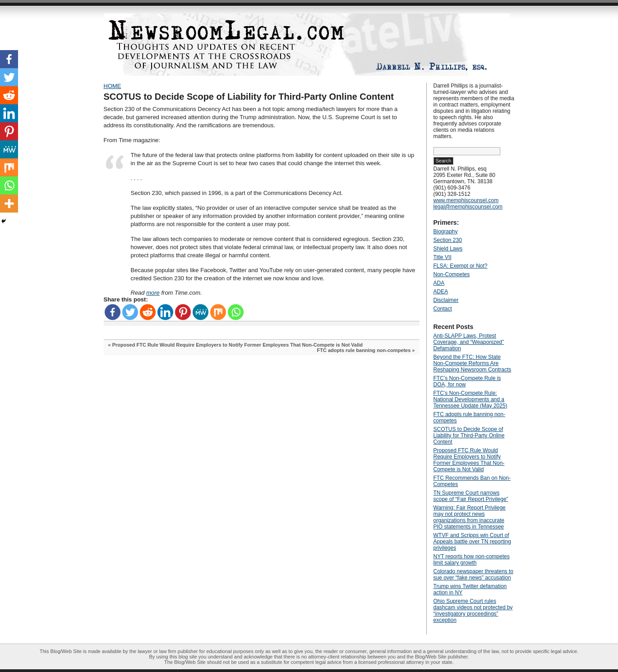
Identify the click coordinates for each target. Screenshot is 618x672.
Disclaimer (446, 300)
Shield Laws (448, 249)
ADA (439, 283)
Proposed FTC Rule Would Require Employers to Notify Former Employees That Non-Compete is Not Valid (238, 345)
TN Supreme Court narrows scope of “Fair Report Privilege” (471, 496)
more (153, 293)
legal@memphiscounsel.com (468, 207)
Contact (443, 309)
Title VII (443, 257)
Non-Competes (452, 274)
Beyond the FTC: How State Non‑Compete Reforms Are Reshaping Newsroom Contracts (473, 363)
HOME (113, 86)
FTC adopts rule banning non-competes (364, 350)
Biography (446, 232)
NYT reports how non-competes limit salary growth (472, 560)
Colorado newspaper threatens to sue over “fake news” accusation (473, 575)
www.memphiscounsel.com (466, 200)
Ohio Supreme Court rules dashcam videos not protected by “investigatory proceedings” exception (473, 611)
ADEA (441, 292)
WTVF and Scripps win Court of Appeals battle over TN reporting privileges (473, 542)
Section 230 (448, 240)
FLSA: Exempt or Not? (461, 266)
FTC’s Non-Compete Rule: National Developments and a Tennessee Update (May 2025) (470, 399)
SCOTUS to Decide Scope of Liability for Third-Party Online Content (249, 97)
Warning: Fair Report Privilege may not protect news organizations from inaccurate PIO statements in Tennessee (470, 517)
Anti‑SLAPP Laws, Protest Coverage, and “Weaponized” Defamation (469, 342)
